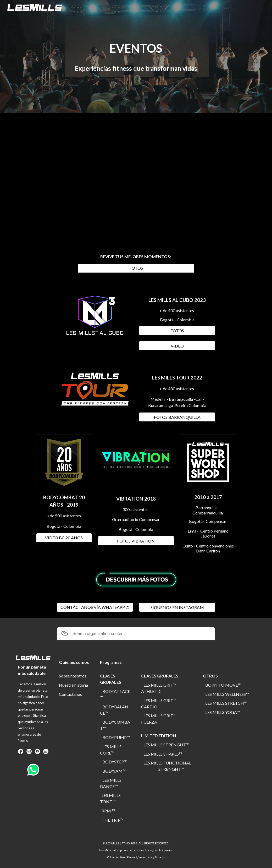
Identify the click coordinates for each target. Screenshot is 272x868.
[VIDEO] (177, 346)
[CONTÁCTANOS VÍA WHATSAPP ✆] (95, 607)
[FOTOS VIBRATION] (136, 541)
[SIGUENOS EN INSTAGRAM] (177, 607)
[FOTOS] (136, 268)
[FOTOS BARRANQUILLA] (177, 417)
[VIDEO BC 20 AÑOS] (64, 538)
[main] (136, 48)
